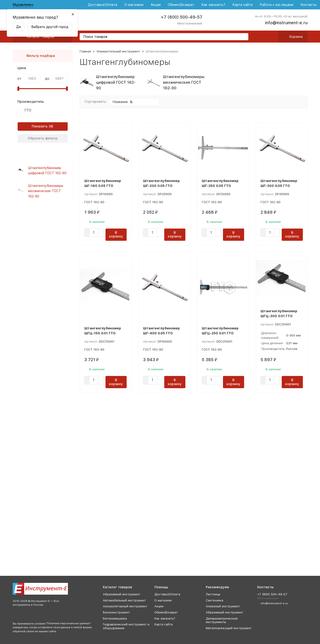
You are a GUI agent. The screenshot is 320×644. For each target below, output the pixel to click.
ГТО (28, 110)
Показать (40, 126)
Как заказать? (213, 5)
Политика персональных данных (68, 623)
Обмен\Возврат (181, 5)
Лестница (213, 594)
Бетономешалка (115, 618)
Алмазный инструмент (223, 606)
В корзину (116, 235)
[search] (243, 37)
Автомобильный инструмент (124, 600)
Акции (156, 5)
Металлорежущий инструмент (229, 628)
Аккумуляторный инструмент (125, 606)
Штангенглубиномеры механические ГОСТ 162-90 (46, 191)
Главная (85, 51)
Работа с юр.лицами (277, 5)
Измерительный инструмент (118, 51)
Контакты (308, 5)
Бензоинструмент (116, 612)
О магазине (134, 5)
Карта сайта (242, 5)
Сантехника (215, 600)
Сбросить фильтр (43, 138)
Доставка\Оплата (103, 5)
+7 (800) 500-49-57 (181, 17)
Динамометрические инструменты (222, 620)
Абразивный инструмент (122, 594)
